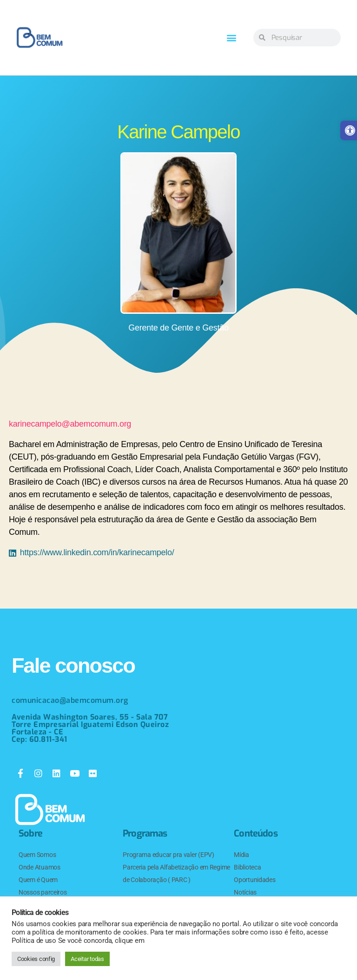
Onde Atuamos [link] (40, 867)
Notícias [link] (245, 892)
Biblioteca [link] (247, 867)
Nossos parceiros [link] (43, 892)
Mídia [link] (241, 855)
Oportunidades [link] (255, 880)
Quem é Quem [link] (38, 880)
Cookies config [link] (36, 959)
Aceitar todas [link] (87, 959)
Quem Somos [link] (37, 855)
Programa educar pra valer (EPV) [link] (169, 855)
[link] (40, 38)
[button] (232, 38)
